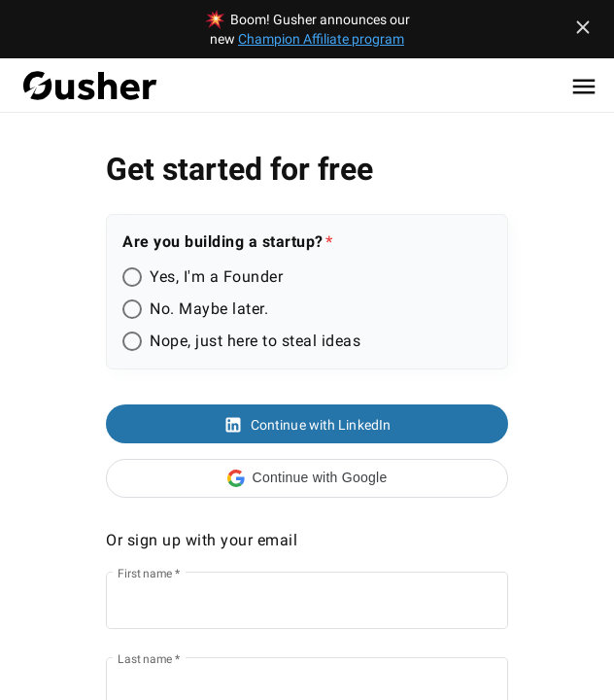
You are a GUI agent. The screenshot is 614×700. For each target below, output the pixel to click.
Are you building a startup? (223, 242)
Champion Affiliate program (321, 39)
